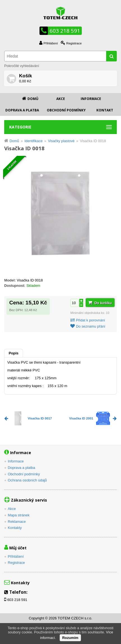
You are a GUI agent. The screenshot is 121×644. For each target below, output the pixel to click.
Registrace (74, 43)
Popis (14, 353)
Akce (61, 99)
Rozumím (70, 638)
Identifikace (33, 141)
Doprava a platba (22, 110)
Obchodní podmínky (66, 110)
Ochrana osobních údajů (27, 480)
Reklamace (17, 522)
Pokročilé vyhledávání (22, 66)
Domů (33, 99)
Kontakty (15, 528)
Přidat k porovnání (90, 320)
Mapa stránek (19, 515)
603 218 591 (65, 31)
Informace (91, 99)
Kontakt (105, 110)
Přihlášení (51, 43)
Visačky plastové (61, 141)
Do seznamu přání (91, 326)
